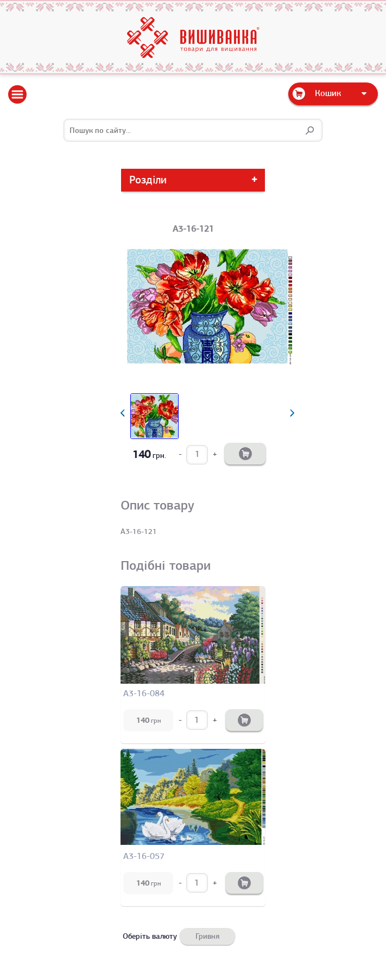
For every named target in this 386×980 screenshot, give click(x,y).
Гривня (207, 936)
